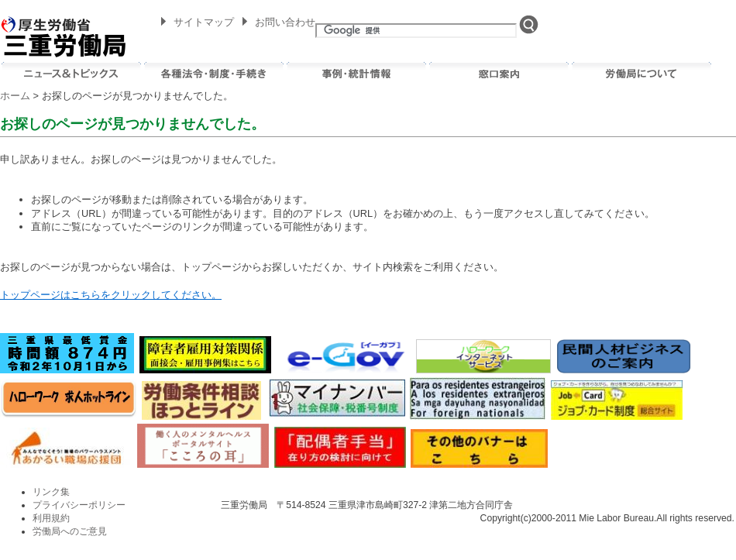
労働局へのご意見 (70, 531)
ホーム (15, 96)
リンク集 (51, 492)
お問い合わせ (285, 22)
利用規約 (51, 518)
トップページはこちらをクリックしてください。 (111, 295)
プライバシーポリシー (79, 505)
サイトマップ (204, 22)
